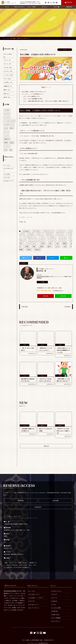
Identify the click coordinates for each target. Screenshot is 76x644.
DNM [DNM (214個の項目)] (6, 150)
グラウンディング (49, 231)
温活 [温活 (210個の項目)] (11, 150)
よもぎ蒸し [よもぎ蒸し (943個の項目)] (7, 110)
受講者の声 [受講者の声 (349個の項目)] (7, 139)
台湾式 (43, 243)
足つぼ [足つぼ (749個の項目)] (6, 128)
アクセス (54, 594)
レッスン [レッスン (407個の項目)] (6, 135)
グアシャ (6, 60)
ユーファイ (63, 240)
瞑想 (34, 247)
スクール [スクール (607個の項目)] (6, 132)
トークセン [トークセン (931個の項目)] (7, 117)
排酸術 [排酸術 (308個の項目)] (6, 143)
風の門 (5, 97)
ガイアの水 (36, 231)
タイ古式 (6, 68)
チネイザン (6, 71)
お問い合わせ (55, 615)
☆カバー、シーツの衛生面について (33, 94)
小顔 (57, 243)
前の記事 (24, 307)
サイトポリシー (56, 621)
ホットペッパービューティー (37, 240)
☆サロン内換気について (32, 96)
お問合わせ (69, 7)
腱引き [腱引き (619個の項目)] (12, 128)
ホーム (7, 7)
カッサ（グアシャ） (34, 608)
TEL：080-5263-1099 (44, 290)
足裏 (5, 94)
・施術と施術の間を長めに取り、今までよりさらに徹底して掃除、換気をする (46, 101)
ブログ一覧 (57, 7)
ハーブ (42, 237)
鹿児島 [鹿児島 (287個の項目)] (12, 143)
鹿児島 (29, 250)
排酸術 (64, 243)
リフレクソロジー (32, 243)
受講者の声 (6, 86)
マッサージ (52, 240)
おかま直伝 (26, 231)
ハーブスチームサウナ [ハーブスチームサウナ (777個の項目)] (10, 121)
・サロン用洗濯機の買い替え (33, 99)
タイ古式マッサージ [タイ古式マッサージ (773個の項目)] (9, 125)
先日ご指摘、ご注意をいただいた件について (33, 92)
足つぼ (57, 247)
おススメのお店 (8, 54)
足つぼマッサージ (9, 181)
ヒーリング (62, 237)
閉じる (48, 87)
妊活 (50, 243)
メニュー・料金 (32, 7)
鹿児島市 (38, 250)
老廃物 (41, 247)
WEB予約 (69, 2)
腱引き (5, 90)
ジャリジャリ (61, 231)
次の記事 (68, 307)
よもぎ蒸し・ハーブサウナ (36, 598)
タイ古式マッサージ (9, 170)
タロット (40, 234)
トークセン (6, 75)
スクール (44, 7)
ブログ (5, 79)
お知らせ (54, 601)
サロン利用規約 (56, 618)
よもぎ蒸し (6, 82)
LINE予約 (63, 296)
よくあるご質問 (56, 608)
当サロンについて (19, 7)
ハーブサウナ (51, 237)
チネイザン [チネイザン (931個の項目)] (7, 114)
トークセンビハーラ (30, 237)
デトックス (60, 234)
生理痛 (27, 247)
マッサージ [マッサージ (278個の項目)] (7, 146)
